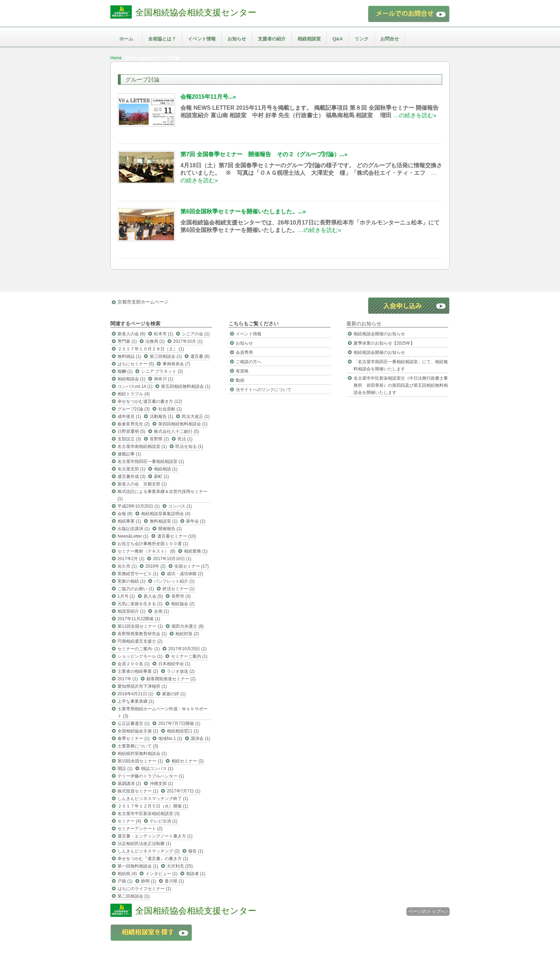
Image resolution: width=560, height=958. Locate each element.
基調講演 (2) (129, 784)
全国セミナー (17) (192, 566)
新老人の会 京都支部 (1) (142, 484)
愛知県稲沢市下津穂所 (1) (142, 686)
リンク (362, 39)
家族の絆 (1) (174, 694)
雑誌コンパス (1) (157, 769)
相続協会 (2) (183, 604)
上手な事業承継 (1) (136, 701)
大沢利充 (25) (180, 866)
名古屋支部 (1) (131, 469)
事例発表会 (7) (176, 364)
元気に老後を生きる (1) (140, 604)
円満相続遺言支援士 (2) (140, 641)
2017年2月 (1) (131, 559)
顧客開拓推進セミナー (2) (171, 679)
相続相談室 (309, 39)
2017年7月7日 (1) (184, 791)
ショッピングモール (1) (140, 656)
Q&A (338, 39)
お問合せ (390, 39)
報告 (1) (196, 851)
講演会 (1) (200, 739)
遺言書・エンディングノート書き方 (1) (155, 836)
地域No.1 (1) (170, 739)
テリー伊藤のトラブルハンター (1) (151, 776)
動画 (240, 380)
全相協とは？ (162, 39)
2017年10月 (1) (188, 341)
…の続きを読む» (415, 115)
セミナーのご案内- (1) (139, 649)
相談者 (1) (196, 874)
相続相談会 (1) (131, 379)
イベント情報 (202, 39)
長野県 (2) (159, 439)
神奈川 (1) (164, 379)
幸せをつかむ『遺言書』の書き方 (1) (153, 859)
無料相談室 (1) (164, 521)
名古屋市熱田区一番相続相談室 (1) (151, 461)
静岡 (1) (149, 881)
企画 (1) (161, 611)
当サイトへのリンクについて (264, 390)
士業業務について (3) (138, 746)
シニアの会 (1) (196, 334)
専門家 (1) (127, 341)
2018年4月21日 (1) (136, 694)
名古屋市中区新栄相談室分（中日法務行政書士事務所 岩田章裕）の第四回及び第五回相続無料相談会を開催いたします (401, 385)
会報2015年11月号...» (208, 97)
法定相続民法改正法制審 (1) (144, 844)
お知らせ (237, 39)
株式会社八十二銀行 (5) (176, 431)
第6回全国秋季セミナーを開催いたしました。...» (243, 211)
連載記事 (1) (129, 454)
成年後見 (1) (129, 416)
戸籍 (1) (125, 881)
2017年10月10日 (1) (172, 559)
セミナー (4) (129, 821)
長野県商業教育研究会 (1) (142, 634)
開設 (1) (125, 769)
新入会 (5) (153, 596)
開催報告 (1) (170, 529)
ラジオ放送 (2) (181, 671)
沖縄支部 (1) (161, 784)
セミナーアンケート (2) (140, 829)
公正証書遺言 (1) (134, 724)
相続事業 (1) (129, 521)
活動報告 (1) (161, 416)
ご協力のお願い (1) (136, 589)
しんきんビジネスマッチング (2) (149, 851)
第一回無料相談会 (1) (138, 866)
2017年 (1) (128, 679)
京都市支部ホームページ (143, 302)
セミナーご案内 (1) (189, 656)
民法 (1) (185, 439)
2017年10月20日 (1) (187, 649)
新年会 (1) (196, 521)
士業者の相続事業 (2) (138, 671)
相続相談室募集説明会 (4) (166, 514)
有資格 (242, 371)
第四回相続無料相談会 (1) (183, 424)
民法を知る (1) (189, 446)
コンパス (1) (180, 506)
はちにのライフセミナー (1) (144, 889)
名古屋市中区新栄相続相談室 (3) (149, 814)
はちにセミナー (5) (136, 364)
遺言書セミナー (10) (177, 536)
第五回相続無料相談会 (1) (186, 386)
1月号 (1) (126, 596)
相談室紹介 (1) (131, 611)
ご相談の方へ (249, 362)
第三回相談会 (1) (166, 356)
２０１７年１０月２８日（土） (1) (151, 349)
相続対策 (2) (187, 634)
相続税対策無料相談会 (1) (142, 754)
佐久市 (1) (127, 566)
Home (116, 58)
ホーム (126, 39)
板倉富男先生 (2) (134, 424)
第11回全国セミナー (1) (140, 626)
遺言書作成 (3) (131, 476)
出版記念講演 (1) (134, 529)
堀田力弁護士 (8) (187, 626)
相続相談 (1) (166, 469)
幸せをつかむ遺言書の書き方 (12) (150, 401)
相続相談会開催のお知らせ (379, 334)
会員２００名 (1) (134, 664)
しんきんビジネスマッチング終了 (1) (153, 799)
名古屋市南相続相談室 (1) (142, 446)
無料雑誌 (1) (129, 356)
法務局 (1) (155, 341)
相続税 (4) (127, 874)
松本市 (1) (164, 334)
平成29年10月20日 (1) (139, 506)
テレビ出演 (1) (164, 821)
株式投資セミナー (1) (138, 791)
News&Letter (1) (133, 536)
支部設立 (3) (129, 439)
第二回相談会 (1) (134, 896)
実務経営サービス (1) (138, 574)
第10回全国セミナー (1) (140, 761)
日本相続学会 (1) (174, 664)
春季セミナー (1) (134, 739)
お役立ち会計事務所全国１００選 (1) (153, 544)
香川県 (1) (174, 881)
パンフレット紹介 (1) (174, 581)
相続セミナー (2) (187, 761)
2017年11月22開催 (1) (139, 619)
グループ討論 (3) (134, 409)
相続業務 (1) (196, 551)
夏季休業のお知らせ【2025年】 (384, 343)
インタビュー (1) (161, 874)
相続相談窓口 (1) (183, 731)
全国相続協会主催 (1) (138, 731)
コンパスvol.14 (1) (135, 386)
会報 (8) (125, 514)
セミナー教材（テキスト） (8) (146, 551)
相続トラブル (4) (134, 394)
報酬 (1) (125, 371)
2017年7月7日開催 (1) (179, 724)
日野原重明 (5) (131, 431)
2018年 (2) (156, 566)
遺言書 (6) (200, 356)
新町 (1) (161, 476)
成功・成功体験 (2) (185, 574)
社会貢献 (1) (170, 409)
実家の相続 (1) (131, 581)
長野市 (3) (181, 596)
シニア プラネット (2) (162, 371)
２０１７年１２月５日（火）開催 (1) (153, 806)
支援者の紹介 (272, 39)
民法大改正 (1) (196, 416)
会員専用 (244, 352)
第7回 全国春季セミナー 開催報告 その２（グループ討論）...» (264, 154)
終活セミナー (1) (179, 589)
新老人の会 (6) (131, 334)
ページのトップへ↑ (428, 911)
